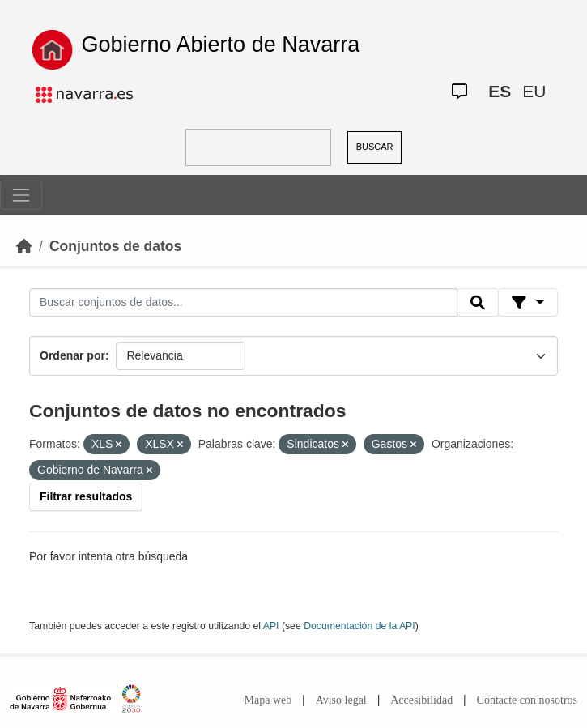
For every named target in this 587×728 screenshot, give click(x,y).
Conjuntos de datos (115, 246)
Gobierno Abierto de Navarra (221, 45)
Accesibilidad (421, 700)
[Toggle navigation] (21, 195)
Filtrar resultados (86, 496)
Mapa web (268, 700)
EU (534, 91)
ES (500, 91)
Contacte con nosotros (527, 700)
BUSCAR (375, 147)
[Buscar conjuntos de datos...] (243, 303)
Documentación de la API (359, 626)
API (271, 626)
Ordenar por (72, 355)
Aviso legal (341, 700)
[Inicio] (24, 246)
